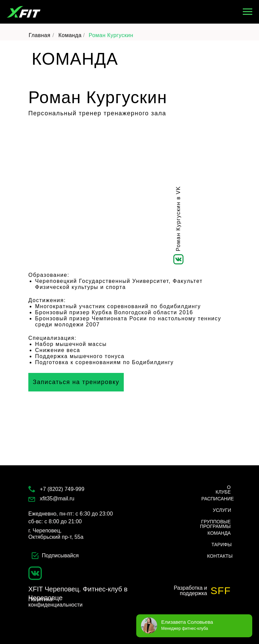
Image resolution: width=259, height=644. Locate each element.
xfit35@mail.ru (57, 499)
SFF (221, 591)
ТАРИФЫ (222, 545)
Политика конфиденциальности (55, 602)
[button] (76, 382)
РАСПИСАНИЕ (218, 499)
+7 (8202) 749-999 (62, 489)
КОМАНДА (219, 533)
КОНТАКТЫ (220, 556)
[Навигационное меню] (248, 12)
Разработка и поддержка (190, 591)
